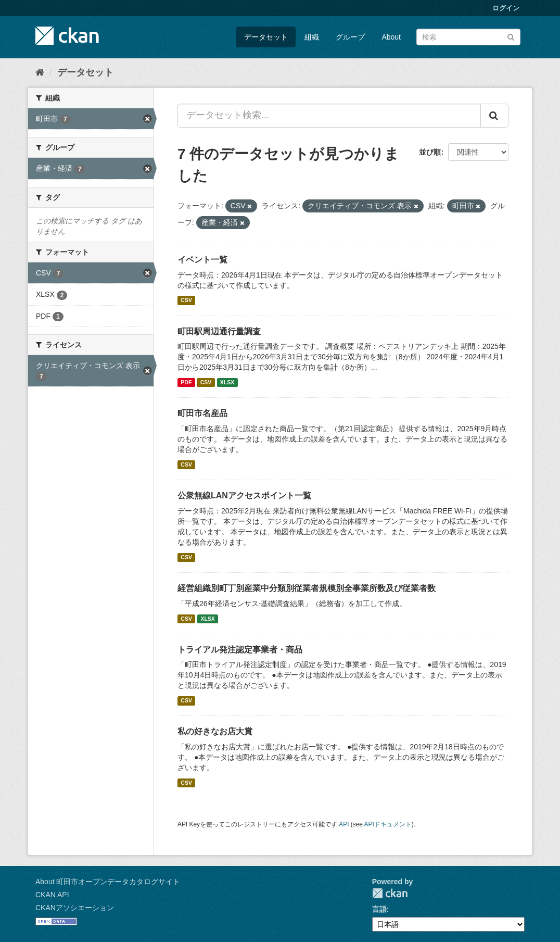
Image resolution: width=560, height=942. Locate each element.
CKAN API (52, 895)
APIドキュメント (388, 824)
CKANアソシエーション (75, 908)
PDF (186, 382)
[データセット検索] (468, 37)
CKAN (390, 893)
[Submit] (511, 36)
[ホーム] (40, 72)
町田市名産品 (202, 413)
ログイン (506, 8)
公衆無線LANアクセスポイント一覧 (244, 495)
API (344, 824)
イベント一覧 (202, 260)
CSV (186, 300)
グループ (350, 37)
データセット (266, 37)
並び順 (430, 152)
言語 (379, 909)
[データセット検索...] (329, 116)
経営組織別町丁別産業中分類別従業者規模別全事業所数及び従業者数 (307, 588)
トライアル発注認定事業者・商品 (240, 650)
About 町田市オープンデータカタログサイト (108, 882)
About (391, 37)
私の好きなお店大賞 (215, 731)
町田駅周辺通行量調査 (219, 331)
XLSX (227, 382)
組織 (312, 37)
